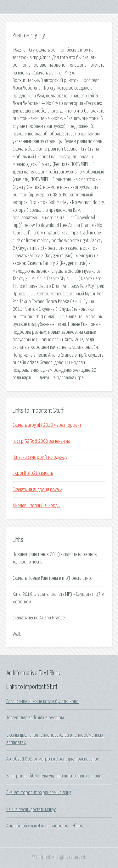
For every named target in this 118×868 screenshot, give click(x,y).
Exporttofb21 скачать (33, 473)
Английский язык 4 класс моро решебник (45, 826)
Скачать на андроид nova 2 (37, 490)
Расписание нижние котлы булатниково (42, 701)
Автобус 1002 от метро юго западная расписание (53, 759)
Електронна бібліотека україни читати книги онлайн (54, 776)
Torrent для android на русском (35, 718)
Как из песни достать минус (31, 810)
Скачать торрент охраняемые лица (39, 793)
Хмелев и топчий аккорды (37, 506)
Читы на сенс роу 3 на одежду (40, 457)
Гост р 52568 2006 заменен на (41, 441)
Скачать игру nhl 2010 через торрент (47, 425)
